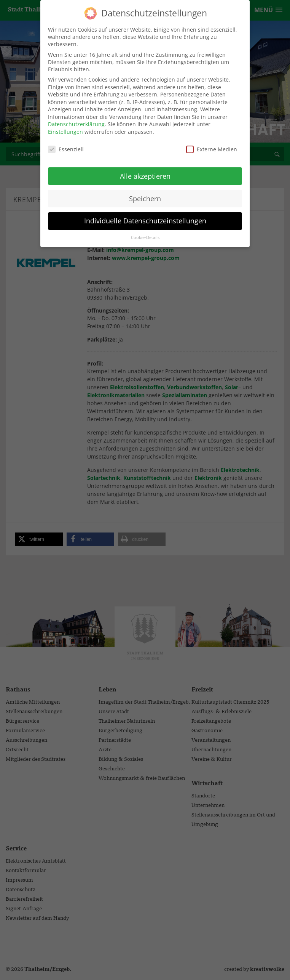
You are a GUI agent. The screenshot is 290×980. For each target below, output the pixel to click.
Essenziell (66, 149)
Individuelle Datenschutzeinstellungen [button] (145, 221)
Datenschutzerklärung (76, 124)
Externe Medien (212, 149)
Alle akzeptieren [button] (145, 176)
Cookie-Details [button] (145, 237)
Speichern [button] (145, 198)
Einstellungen (65, 132)
